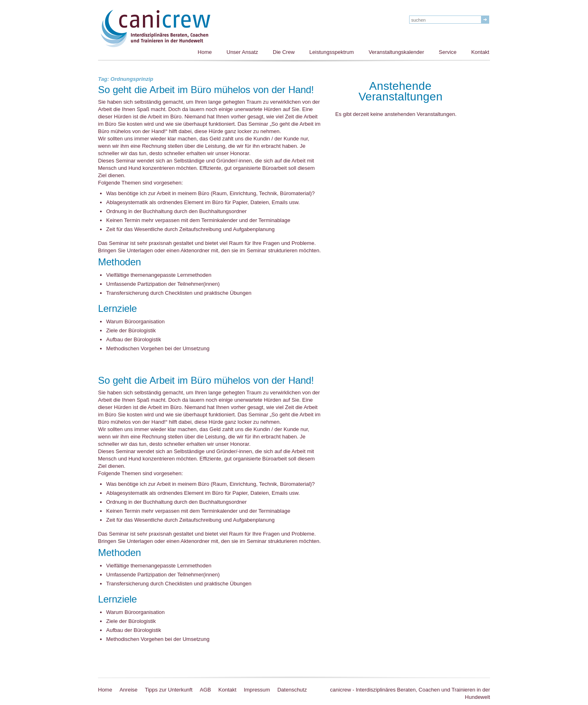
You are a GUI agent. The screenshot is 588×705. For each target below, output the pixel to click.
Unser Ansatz (242, 52)
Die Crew (284, 52)
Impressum (257, 690)
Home (205, 52)
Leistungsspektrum (332, 52)
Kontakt (480, 52)
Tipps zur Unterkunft (169, 690)
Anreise (129, 690)
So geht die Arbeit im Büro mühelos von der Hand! (206, 90)
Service (448, 52)
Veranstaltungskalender (396, 52)
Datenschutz (292, 690)
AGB (205, 690)
